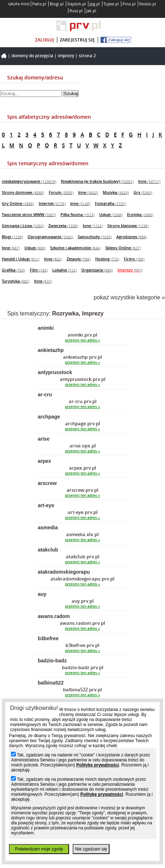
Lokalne (64, 270)
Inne (149, 181)
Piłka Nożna (77, 214)
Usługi (111, 214)
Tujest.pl (111, 4)
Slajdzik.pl (77, 4)
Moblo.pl (148, 4)
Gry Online (18, 203)
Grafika (13, 270)
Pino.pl (129, 4)
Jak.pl (91, 11)
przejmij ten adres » (83, 340)
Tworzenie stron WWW (29, 214)
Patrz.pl (39, 4)
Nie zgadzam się (91, 849)
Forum (61, 192)
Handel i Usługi (21, 259)
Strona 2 (87, 56)
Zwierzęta (63, 225)
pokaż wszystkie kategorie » (129, 297)
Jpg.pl (95, 4)
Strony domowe (23, 192)
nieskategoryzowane (29, 181)
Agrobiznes (132, 237)
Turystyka (16, 281)
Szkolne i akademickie (75, 248)
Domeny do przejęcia (32, 56)
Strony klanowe (128, 225)
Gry (143, 192)
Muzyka (116, 192)
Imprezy (66, 56)
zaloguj (45, 40)
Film (39, 270)
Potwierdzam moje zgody (39, 849)
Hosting (107, 259)
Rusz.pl (76, 11)
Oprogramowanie (50, 237)
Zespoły (79, 259)
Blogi (12, 237)
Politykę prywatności (98, 765)
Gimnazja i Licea (23, 225)
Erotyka (140, 214)
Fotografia (110, 203)
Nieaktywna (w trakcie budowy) (97, 181)
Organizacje (97, 270)
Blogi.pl (57, 4)
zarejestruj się (77, 40)
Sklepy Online (123, 248)
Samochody (95, 237)
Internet (52, 203)
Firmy (134, 259)
